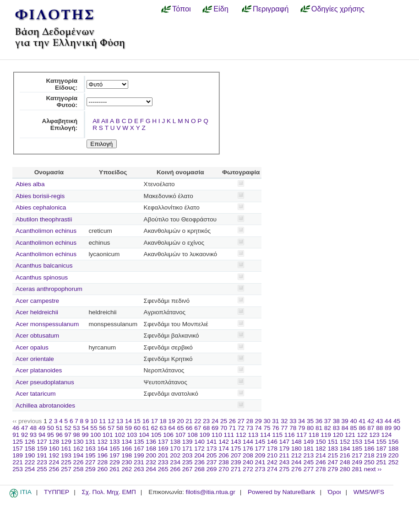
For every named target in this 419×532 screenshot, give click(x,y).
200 (151, 455)
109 (205, 435)
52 (68, 428)
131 (90, 442)
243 (285, 462)
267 (188, 469)
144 (248, 442)
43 (379, 421)
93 (33, 435)
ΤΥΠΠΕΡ (57, 492)
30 (267, 421)
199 (139, 455)
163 (90, 449)
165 (115, 449)
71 (232, 428)
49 (42, 428)
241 (260, 462)
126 (30, 442)
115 (277, 435)
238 (224, 462)
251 (381, 462)
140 (199, 442)
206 (224, 455)
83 (336, 428)
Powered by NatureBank (281, 492)
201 (163, 455)
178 (272, 449)
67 (198, 428)
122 (362, 435)
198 (127, 455)
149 (308, 442)
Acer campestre (37, 301)
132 (102, 442)
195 (90, 455)
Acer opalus (32, 347)
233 (163, 462)
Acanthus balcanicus (44, 266)
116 (290, 435)
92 (24, 435)
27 (241, 421)
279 (333, 469)
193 (66, 455)
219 (381, 455)
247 (333, 462)
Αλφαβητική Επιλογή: (60, 124)
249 (357, 462)
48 (33, 428)
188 (394, 449)
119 (326, 435)
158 (30, 449)
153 (357, 442)
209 (260, 455)
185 (357, 449)
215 (333, 455)
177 (260, 449)
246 (321, 462)
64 (172, 428)
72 (241, 428)
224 (54, 462)
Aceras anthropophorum (49, 289)
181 (308, 449)
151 (333, 442)
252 (394, 462)
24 (215, 421)
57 (111, 428)
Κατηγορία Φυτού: (62, 102)
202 (175, 455)
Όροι (335, 492)
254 (30, 469)
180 (297, 449)
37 (328, 421)
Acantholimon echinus (46, 231)
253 (18, 469)
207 (236, 455)
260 (102, 469)
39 (345, 421)
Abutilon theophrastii (44, 219)
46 (16, 428)
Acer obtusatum (37, 336)
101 (108, 435)
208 (248, 455)
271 (236, 469)
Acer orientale (35, 359)
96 (59, 435)
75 (267, 428)
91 (16, 435)
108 (193, 435)
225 (66, 462)
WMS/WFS (369, 492)
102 (120, 435)
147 (285, 442)
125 (18, 442)
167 (139, 449)
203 (188, 455)
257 (66, 469)
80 (310, 428)
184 (345, 449)
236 (199, 462)
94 (42, 435)
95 (51, 435)
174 (224, 449)
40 (353, 421)
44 (388, 421)
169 (163, 449)
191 (42, 455)
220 (394, 455)
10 (94, 421)
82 (328, 428)
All (96, 121)
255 (42, 469)
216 (345, 455)
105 (156, 435)
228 (102, 462)
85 (354, 428)
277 (308, 469)
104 (144, 435)
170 (175, 449)
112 (241, 435)
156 (394, 442)
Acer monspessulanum (47, 324)
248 (345, 462)
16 (146, 421)
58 (120, 428)
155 (381, 442)
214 (321, 455)
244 (297, 462)
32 (284, 421)
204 (199, 455)
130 (79, 442)
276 (297, 469)
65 (180, 428)
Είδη (221, 9)
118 (314, 435)
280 (345, 469)
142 (224, 442)
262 (127, 469)
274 (272, 469)
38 (336, 421)
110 (217, 435)
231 (139, 462)
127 (42, 442)
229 (115, 462)
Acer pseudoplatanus (45, 382)
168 (151, 449)
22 (198, 421)
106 (168, 435)
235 (188, 462)
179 (285, 449)
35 (310, 421)
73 (250, 428)
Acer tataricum (36, 394)
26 (232, 421)
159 (42, 449)
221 (18, 462)
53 (77, 428)
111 (229, 435)
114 (265, 435)
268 (199, 469)
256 (54, 469)
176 (248, 449)
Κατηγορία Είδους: (62, 84)
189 (18, 455)
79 (302, 428)
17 (155, 421)
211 (285, 455)
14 (128, 421)
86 (362, 428)
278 (321, 469)
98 (77, 435)
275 (285, 469)
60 (137, 428)
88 (379, 428)
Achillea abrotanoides (45, 406)
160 (54, 449)
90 (397, 428)
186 (369, 449)
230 (127, 462)
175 (236, 449)
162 (79, 449)
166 (127, 449)
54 (85, 428)
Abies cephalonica (41, 207)
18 (163, 421)
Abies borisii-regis (40, 196)
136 (151, 442)
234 (175, 462)
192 (54, 455)
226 (79, 462)
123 (374, 435)
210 (272, 455)
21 (189, 421)
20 (180, 421)
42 (371, 421)
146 (272, 442)
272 (248, 469)
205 (212, 455)
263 (139, 469)
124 (387, 435)
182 (321, 449)
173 (212, 449)
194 (79, 455)
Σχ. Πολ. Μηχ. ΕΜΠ (109, 492)
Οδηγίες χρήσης (338, 9)
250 (369, 462)
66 (189, 428)
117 (302, 435)
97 (68, 435)
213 (308, 455)
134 (127, 442)
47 (24, 428)
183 (333, 449)
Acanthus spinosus (42, 277)
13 (120, 421)
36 (319, 421)
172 (199, 449)
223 (42, 462)
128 (54, 442)
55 (94, 428)
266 (175, 469)
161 (66, 449)
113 (253, 435)
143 (236, 442)
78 (293, 428)
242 (272, 462)
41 (362, 421)
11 (102, 421)
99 (85, 435)
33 (293, 421)
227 (90, 462)
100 (95, 435)
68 (206, 428)
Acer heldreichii (37, 312)
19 (171, 421)
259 (90, 469)
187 (381, 449)
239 (236, 462)
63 (163, 428)
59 (128, 428)
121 (350, 435)
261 (115, 469)
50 (51, 428)
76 (275, 428)
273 (260, 469)
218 (369, 455)
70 (224, 428)
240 (248, 462)
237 (212, 462)
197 (115, 455)
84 (345, 428)
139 (188, 442)
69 (215, 428)
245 (308, 462)
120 (338, 435)
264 (151, 469)
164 (102, 449)
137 (163, 442)
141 (212, 442)
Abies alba (30, 184)
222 (30, 462)
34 (302, 421)
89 (388, 428)
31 (275, 421)
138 (175, 442)
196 (102, 455)
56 (102, 428)
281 (357, 469)
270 (224, 469)
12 (111, 421)
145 (260, 442)
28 (250, 421)
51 (59, 428)
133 (115, 442)
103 (132, 435)
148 (297, 442)
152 (345, 442)
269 (212, 469)
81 (319, 428)
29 (258, 421)
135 (139, 442)
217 (357, 455)
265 (163, 469)
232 (151, 462)
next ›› (373, 469)
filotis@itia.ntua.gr (210, 492)
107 (181, 435)
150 (321, 442)
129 (66, 442)
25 (224, 421)
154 (369, 442)
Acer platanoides (39, 370)
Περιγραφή (271, 9)
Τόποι (182, 9)
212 (297, 455)
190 (30, 455)
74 (258, 428)
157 (18, 449)
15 (137, 421)
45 (397, 421)
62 (155, 428)
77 (284, 428)
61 (146, 428)
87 (371, 428)
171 (188, 449)
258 (79, 469)
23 (206, 421)
